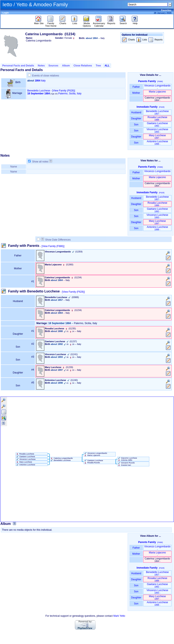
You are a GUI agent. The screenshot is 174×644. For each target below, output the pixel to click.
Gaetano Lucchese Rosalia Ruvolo (93, 462)
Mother (136, 93)
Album (66, 66)
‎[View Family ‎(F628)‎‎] (64, 91)
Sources (53, 66)
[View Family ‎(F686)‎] (53, 246)
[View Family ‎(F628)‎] (73, 292)
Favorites (166, 10)
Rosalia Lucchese (157, 118)
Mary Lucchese (157, 137)
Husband (136, 112)
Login (6, 13)
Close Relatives (83, 66)
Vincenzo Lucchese (157, 130)
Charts (63, 22)
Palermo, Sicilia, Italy (70, 94)
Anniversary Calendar (99, 24)
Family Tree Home (51, 24)
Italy (43, 81)
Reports (111, 22)
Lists (75, 22)
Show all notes (40, 162)
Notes (41, 66)
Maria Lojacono (157, 93)
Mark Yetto (119, 616)
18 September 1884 (39, 94)
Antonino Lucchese (157, 143)
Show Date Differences (56, 240)
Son (136, 125)
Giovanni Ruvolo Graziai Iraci (126, 464)
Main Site (39, 22)
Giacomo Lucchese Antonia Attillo (127, 459)
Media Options (87, 24)
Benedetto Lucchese (39, 91)
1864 (38, 81)
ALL (107, 66)
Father (136, 87)
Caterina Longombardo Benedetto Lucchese (62, 459)
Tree (98, 66)
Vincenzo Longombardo (157, 87)
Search (123, 22)
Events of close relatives (46, 76)
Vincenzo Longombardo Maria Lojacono (95, 454)
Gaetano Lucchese (157, 124)
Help (135, 22)
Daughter (136, 119)
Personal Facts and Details (18, 66)
